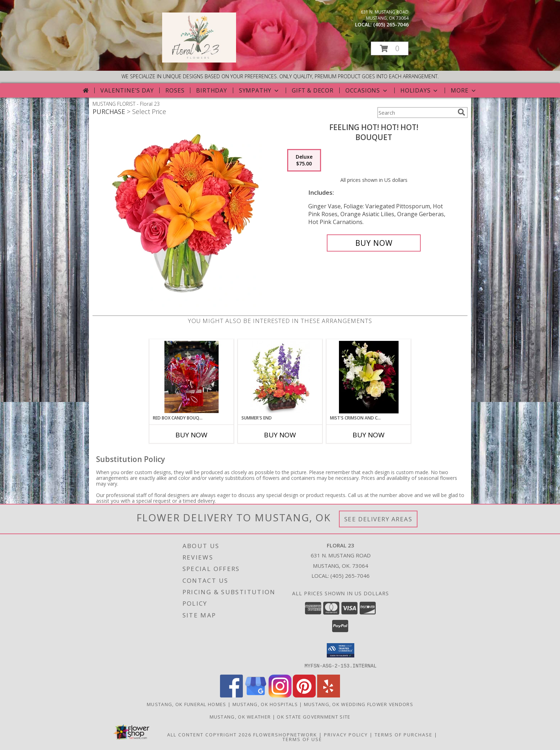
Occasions (367, 90)
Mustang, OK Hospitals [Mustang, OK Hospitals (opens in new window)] (265, 704)
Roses (175, 90)
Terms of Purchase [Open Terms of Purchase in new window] (404, 734)
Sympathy (259, 90)
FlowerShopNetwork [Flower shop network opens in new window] (285, 734)
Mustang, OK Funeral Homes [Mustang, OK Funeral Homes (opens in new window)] (187, 704)
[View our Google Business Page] (256, 695)
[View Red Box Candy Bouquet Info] (192, 377)
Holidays (420, 90)
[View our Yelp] (329, 695)
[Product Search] (416, 113)
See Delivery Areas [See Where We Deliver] (378, 519)
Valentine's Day (127, 90)
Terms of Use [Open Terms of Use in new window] (302, 739)
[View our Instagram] (280, 695)
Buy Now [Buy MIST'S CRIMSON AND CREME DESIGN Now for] (369, 435)
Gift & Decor (313, 90)
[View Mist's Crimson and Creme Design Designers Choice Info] (369, 377)
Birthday (211, 90)
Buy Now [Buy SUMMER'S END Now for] (280, 435)
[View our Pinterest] (304, 695)
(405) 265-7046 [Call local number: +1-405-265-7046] (391, 24)
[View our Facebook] (231, 695)
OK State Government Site (314, 716)
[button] (390, 48)
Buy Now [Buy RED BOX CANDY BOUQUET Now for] (191, 435)
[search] (461, 112)
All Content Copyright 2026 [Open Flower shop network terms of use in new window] (209, 734)
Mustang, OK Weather (240, 716)
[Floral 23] (199, 61)
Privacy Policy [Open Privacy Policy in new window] (346, 734)
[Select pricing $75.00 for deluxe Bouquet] (304, 160)
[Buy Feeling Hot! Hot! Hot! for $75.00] (374, 243)
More (464, 90)
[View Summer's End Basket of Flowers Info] (280, 377)
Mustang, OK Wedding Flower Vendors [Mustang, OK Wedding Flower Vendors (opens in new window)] (359, 704)
